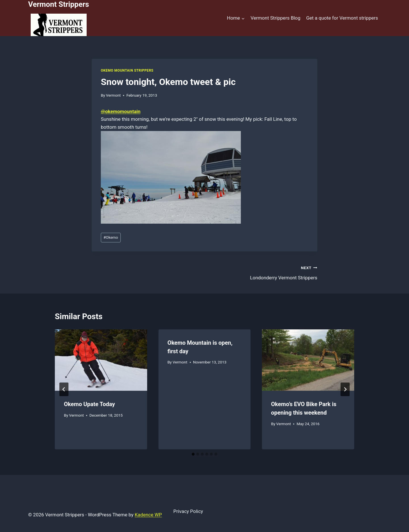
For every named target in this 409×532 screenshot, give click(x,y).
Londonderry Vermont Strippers (263, 272)
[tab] (193, 454)
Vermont (113, 95)
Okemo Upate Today (89, 404)
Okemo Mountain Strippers (127, 70)
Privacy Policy (188, 511)
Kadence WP (148, 515)
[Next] (345, 389)
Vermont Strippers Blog (275, 18)
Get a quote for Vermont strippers (342, 18)
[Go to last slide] (64, 389)
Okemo (111, 237)
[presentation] (101, 360)
